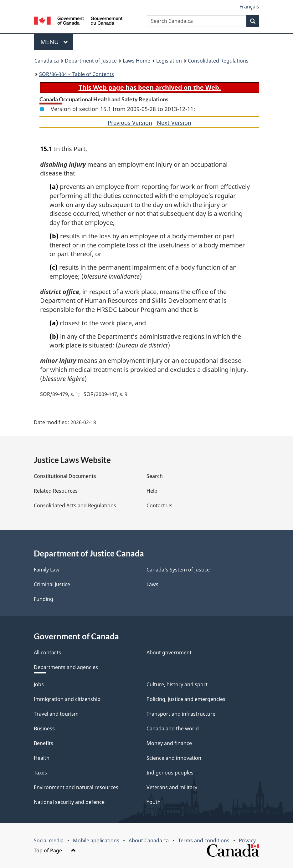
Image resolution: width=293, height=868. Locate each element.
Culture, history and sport (177, 684)
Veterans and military (172, 787)
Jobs (39, 684)
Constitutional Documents (65, 476)
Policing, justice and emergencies (186, 699)
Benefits (44, 743)
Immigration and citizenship (67, 699)
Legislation (169, 61)
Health (42, 758)
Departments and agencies (66, 667)
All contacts (47, 652)
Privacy (247, 840)
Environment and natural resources (76, 787)
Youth (154, 802)
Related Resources (56, 491)
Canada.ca (47, 61)
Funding (44, 599)
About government (169, 652)
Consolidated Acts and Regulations (75, 505)
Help (152, 491)
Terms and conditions (204, 840)
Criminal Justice (52, 584)
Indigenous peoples (170, 773)
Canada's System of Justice (178, 570)
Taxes (40, 773)
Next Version (174, 123)
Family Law (47, 570)
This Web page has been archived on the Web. (150, 87)
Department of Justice (91, 61)
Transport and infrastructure (181, 714)
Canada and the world (173, 728)
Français (249, 7)
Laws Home (136, 61)
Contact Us (159, 505)
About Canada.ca (149, 840)
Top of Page (55, 850)
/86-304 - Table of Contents (77, 74)
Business (44, 728)
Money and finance (169, 743)
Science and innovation (174, 758)
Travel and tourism (56, 714)
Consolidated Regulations (218, 61)
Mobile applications (96, 840)
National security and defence (69, 802)
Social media (49, 840)
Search (155, 476)
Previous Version (130, 123)
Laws (152, 584)
